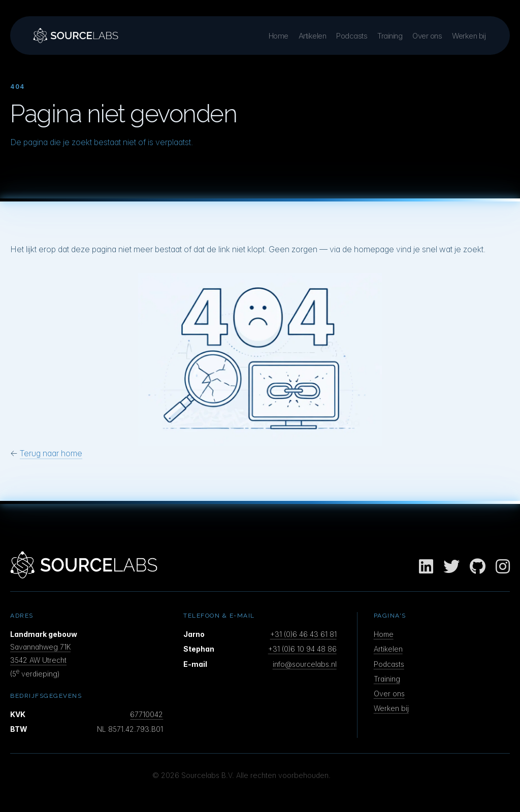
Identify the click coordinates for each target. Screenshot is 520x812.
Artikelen (313, 36)
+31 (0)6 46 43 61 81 (303, 634)
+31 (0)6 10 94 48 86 (302, 649)
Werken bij (469, 36)
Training (390, 36)
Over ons (427, 36)
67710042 (147, 714)
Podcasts (352, 36)
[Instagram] (503, 567)
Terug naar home (51, 453)
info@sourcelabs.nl (305, 664)
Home (279, 36)
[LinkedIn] (426, 567)
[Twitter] (451, 567)
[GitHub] (478, 567)
